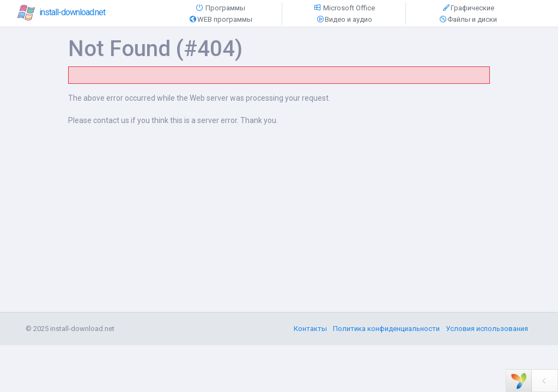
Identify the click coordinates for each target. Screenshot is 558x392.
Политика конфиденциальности (386, 329)
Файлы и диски (468, 19)
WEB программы (220, 19)
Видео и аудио (344, 19)
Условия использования (487, 329)
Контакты (310, 329)
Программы (220, 8)
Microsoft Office (344, 8)
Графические (468, 8)
